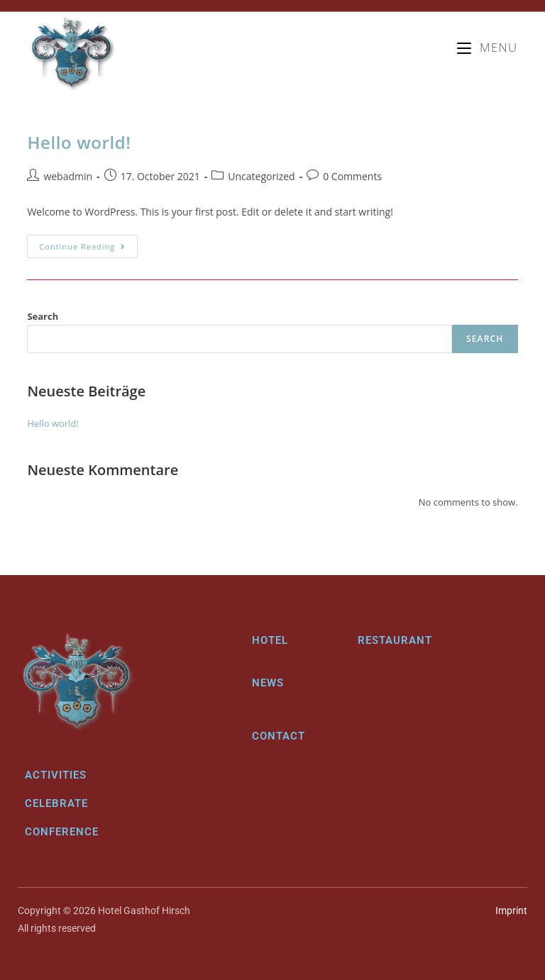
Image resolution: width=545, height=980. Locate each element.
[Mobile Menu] (487, 48)
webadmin (68, 176)
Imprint (511, 911)
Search (43, 316)
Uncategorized (261, 176)
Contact (279, 736)
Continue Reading (88, 243)
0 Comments (352, 176)
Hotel (270, 640)
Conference (62, 832)
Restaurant (395, 640)
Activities (56, 775)
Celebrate (56, 803)
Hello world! (79, 142)
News (268, 683)
